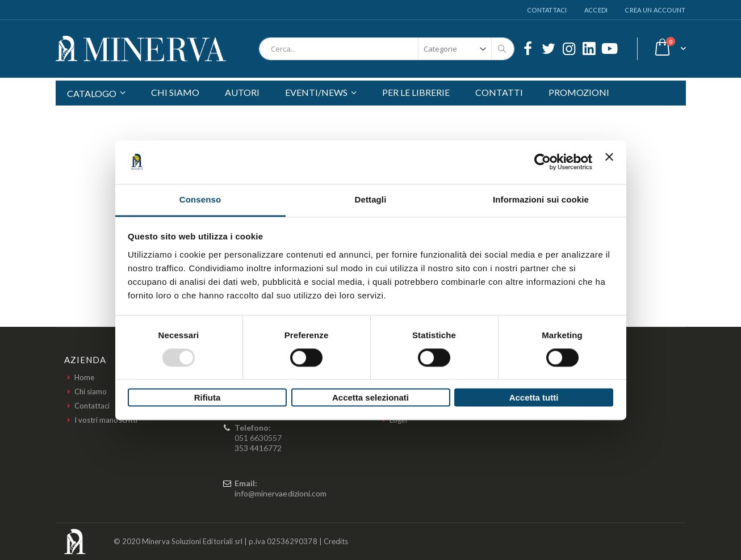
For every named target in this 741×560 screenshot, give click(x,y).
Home (84, 377)
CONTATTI (499, 92)
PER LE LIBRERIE (416, 92)
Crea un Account (655, 10)
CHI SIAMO (175, 92)
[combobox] (387, 49)
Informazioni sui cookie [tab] (541, 199)
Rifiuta (208, 398)
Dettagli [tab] (371, 199)
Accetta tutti (534, 398)
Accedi (596, 10)
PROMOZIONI (579, 92)
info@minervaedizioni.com (281, 493)
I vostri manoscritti (106, 420)
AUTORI (242, 92)
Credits (336, 541)
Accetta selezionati (370, 398)
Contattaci (547, 10)
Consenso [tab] (200, 199)
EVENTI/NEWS (316, 92)
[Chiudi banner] (609, 162)
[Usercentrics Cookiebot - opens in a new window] (543, 162)
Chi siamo (91, 391)
